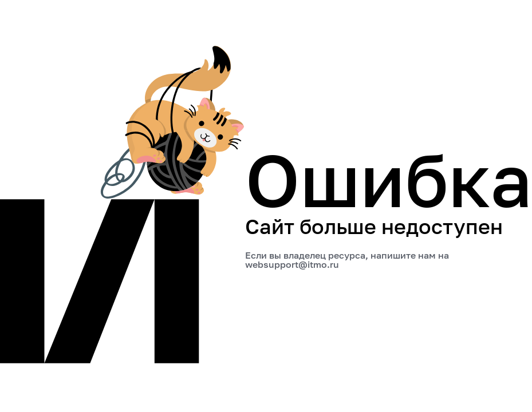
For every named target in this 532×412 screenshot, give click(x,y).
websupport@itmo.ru (292, 264)
